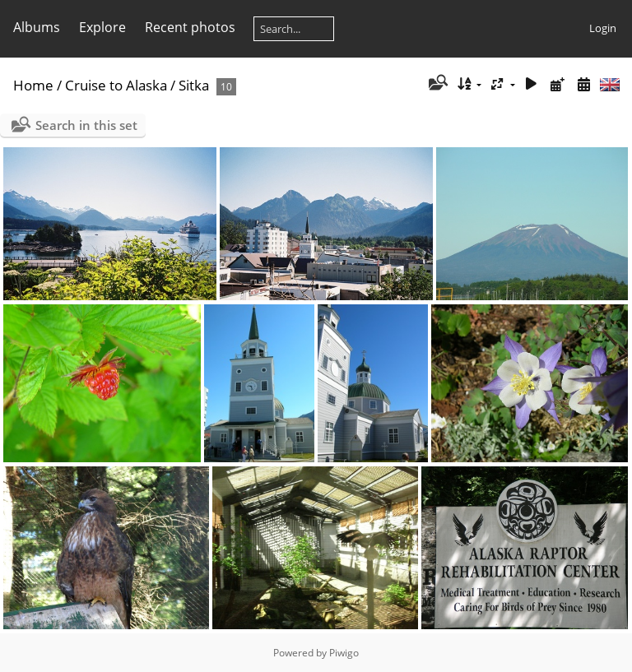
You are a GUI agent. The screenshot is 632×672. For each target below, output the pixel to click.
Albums (37, 27)
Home (33, 85)
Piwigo (344, 653)
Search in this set (86, 125)
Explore (102, 27)
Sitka (194, 85)
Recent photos (190, 27)
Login (603, 28)
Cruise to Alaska (116, 85)
